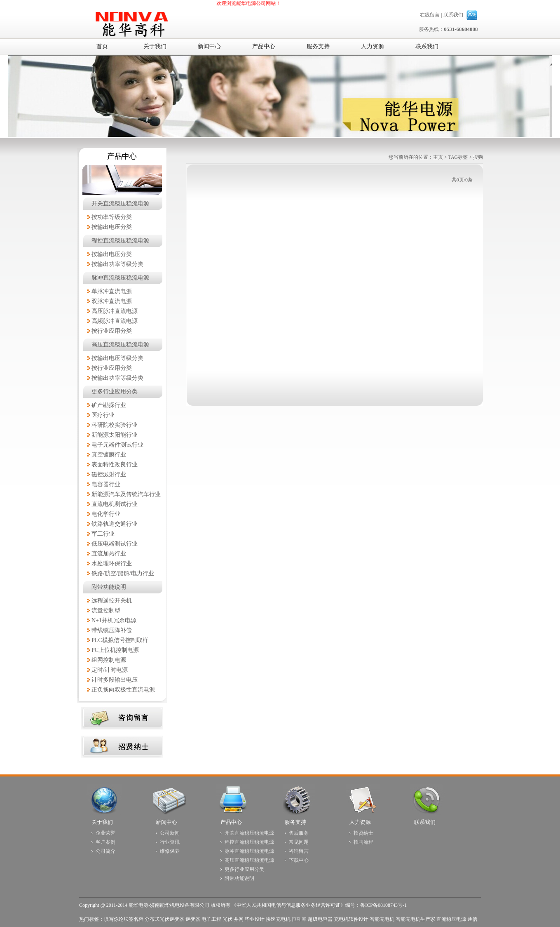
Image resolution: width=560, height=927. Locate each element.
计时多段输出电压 (115, 680)
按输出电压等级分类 (117, 358)
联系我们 (453, 15)
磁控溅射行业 (109, 474)
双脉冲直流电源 (112, 301)
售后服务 (299, 833)
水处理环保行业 (112, 563)
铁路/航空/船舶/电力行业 (123, 573)
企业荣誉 (105, 833)
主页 (438, 157)
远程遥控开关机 (112, 601)
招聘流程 (363, 842)
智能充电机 (382, 919)
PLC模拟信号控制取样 (120, 640)
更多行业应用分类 (115, 392)
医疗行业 (103, 415)
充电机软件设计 (351, 919)
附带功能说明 (109, 587)
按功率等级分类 (112, 217)
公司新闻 (170, 833)
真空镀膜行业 (109, 455)
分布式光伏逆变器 (164, 919)
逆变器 (193, 919)
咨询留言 (299, 851)
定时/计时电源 (110, 670)
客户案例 (105, 842)
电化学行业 (106, 514)
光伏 (227, 919)
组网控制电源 (109, 660)
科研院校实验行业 (115, 425)
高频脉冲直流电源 (115, 321)
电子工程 (211, 919)
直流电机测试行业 (115, 504)
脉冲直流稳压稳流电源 (120, 278)
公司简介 (105, 851)
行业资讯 (170, 842)
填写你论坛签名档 (124, 919)
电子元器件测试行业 (117, 445)
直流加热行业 (109, 554)
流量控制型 (106, 611)
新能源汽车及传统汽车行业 (126, 494)
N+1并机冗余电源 (114, 620)
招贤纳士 (363, 833)
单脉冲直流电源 (112, 291)
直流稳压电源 (451, 919)
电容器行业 (106, 484)
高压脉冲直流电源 (115, 311)
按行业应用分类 (112, 331)
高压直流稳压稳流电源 (120, 345)
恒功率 (299, 919)
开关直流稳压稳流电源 (120, 204)
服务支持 (295, 822)
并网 (239, 919)
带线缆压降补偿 (112, 630)
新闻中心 (166, 822)
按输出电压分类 (112, 227)
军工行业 (103, 534)
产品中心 (231, 822)
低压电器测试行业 (115, 544)
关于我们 (102, 822)
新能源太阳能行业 (115, 435)
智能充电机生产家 (415, 919)
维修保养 (170, 851)
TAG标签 (458, 157)
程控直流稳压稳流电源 (120, 241)
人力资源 (360, 822)
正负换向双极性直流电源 (123, 690)
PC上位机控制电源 (115, 650)
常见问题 (299, 842)
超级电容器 (320, 919)
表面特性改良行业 (115, 465)
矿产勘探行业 (109, 405)
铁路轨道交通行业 (115, 524)
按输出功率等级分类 (117, 264)
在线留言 (430, 15)
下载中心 (299, 860)
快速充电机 (278, 919)
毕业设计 (255, 919)
